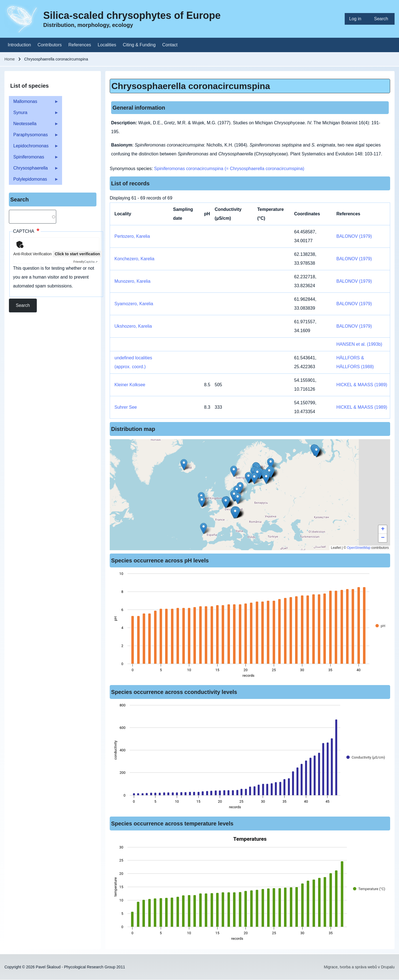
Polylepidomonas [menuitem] (34, 181)
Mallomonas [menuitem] (34, 103)
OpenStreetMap (359, 548)
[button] (235, 513)
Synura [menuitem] (34, 114)
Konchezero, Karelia (134, 259)
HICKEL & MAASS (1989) (362, 385)
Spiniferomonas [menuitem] (34, 159)
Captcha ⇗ (85, 262)
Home (10, 59)
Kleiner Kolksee (130, 385)
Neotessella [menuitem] (34, 125)
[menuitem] (357, 19)
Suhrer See (126, 407)
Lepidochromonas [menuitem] (34, 147)
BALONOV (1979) (354, 236)
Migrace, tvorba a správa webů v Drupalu (359, 967)
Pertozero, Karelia (132, 236)
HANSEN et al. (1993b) (359, 344)
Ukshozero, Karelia (133, 326)
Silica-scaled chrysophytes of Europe (132, 15)
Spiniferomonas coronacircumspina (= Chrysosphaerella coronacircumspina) (229, 169)
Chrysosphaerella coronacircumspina (191, 86)
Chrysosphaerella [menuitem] (34, 170)
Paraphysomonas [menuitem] (34, 136)
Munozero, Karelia (132, 281)
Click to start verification (77, 254)
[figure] (250, 626)
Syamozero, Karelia (134, 304)
